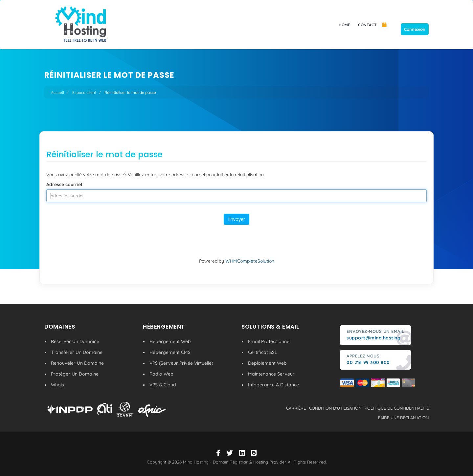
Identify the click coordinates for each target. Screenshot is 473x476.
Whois (57, 385)
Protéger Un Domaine (75, 374)
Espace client (84, 92)
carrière (296, 408)
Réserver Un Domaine (75, 341)
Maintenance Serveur (271, 374)
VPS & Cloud (163, 385)
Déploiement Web (267, 363)
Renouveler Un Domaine (77, 363)
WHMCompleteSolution (250, 261)
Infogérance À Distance (273, 385)
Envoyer (236, 219)
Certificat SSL (263, 352)
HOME (344, 25)
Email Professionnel (269, 341)
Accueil (57, 92)
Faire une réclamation (403, 418)
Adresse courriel (64, 184)
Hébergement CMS (170, 352)
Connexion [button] (415, 29)
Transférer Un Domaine (77, 352)
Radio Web (161, 374)
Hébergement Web (170, 341)
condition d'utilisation (335, 408)
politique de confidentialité (397, 408)
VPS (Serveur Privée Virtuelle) (181, 363)
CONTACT (367, 25)
